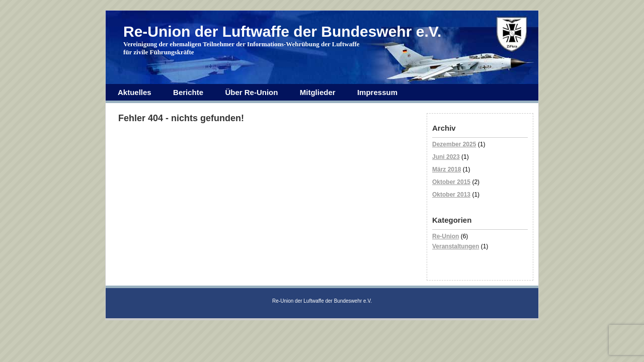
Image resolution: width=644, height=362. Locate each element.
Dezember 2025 (454, 144)
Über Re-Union (251, 92)
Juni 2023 (446, 157)
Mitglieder (318, 92)
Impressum (377, 92)
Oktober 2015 (451, 182)
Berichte (188, 92)
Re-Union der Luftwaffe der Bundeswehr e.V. (282, 31)
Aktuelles (135, 92)
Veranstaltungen (456, 246)
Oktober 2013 (451, 195)
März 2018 (447, 169)
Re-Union (446, 236)
